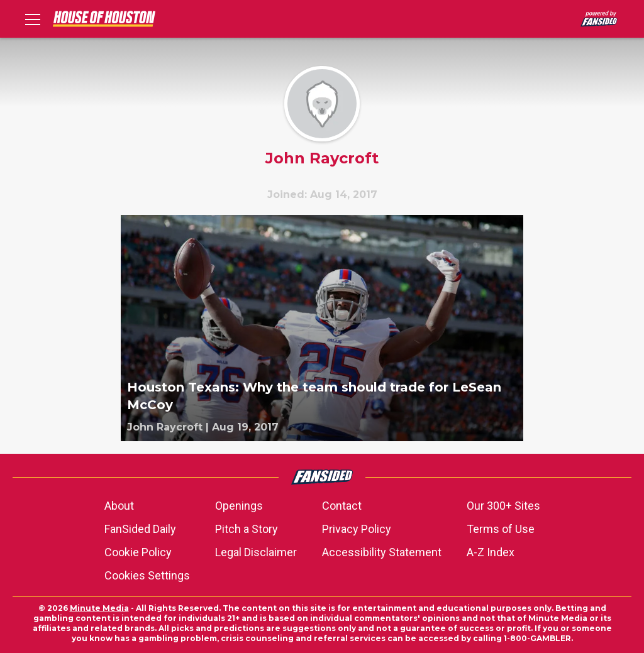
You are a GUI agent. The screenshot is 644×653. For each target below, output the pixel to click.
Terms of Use (501, 529)
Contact (342, 506)
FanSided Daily (140, 529)
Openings (239, 506)
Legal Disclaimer (256, 552)
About (119, 506)
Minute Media (99, 608)
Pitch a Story (247, 529)
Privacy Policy (357, 529)
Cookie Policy (138, 552)
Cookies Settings (147, 575)
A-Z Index (491, 552)
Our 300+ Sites (503, 506)
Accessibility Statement (382, 552)
